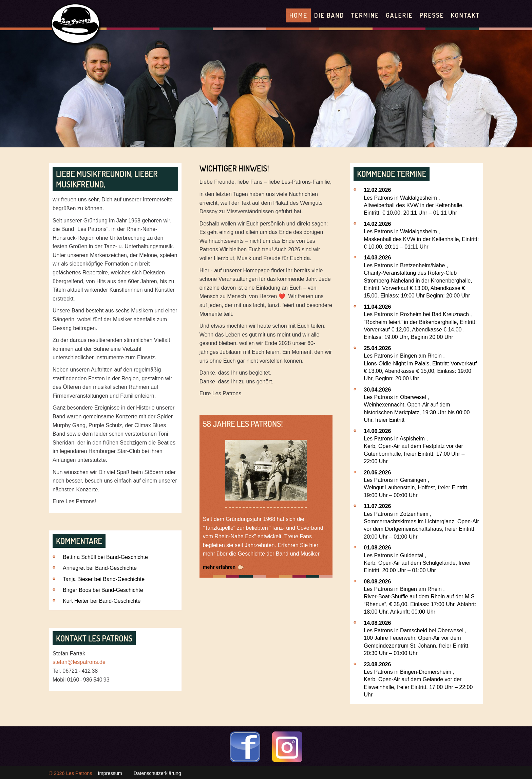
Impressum (110, 773)
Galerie (399, 15)
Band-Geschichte (127, 557)
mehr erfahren (219, 567)
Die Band (329, 15)
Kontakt (465, 15)
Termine (365, 15)
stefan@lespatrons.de (79, 662)
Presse (432, 15)
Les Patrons (79, 773)
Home (298, 15)
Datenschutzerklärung (157, 773)
